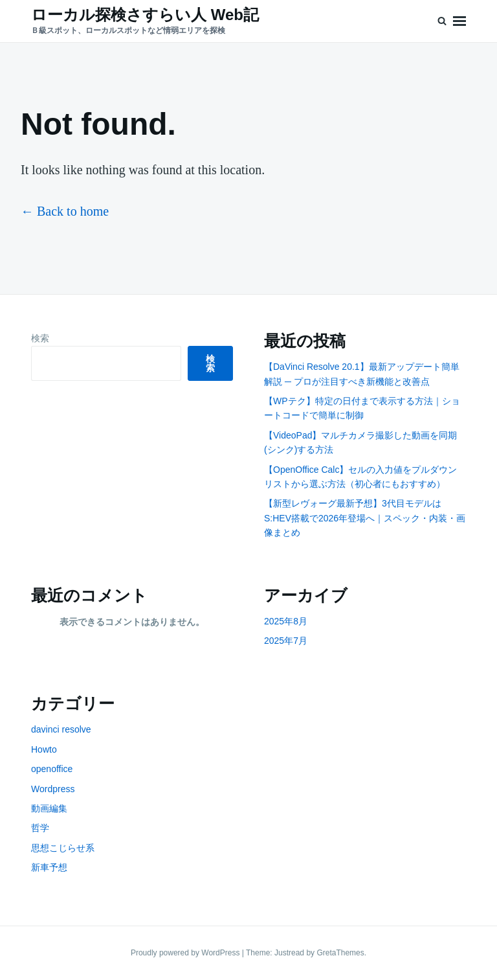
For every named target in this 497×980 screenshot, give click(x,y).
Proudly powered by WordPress (186, 953)
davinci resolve (61, 729)
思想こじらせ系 (63, 848)
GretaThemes (340, 953)
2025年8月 (286, 621)
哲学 (40, 828)
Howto (44, 749)
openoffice (52, 769)
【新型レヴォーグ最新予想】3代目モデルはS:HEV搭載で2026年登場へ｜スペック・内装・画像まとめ (365, 518)
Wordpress (53, 789)
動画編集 (49, 808)
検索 (40, 338)
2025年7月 (286, 641)
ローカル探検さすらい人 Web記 (145, 15)
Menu (459, 21)
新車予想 (49, 867)
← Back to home (65, 211)
